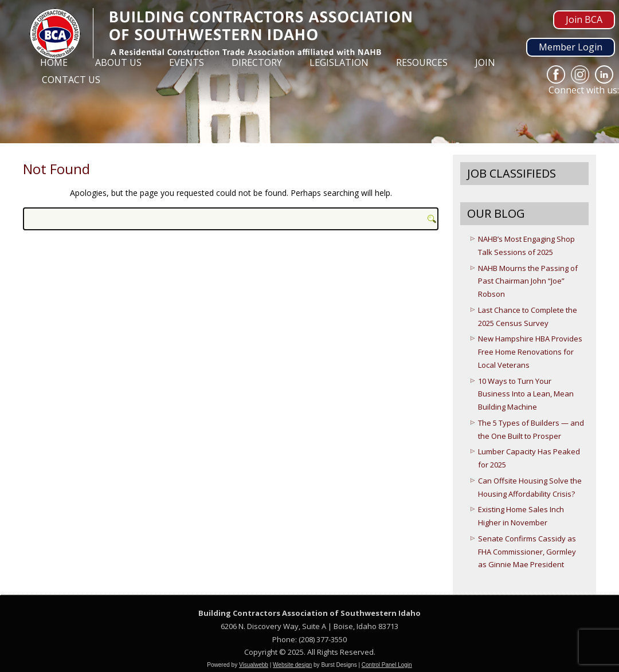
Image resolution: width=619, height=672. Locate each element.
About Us (118, 62)
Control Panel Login (387, 665)
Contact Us (71, 80)
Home (54, 62)
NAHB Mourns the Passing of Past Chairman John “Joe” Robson (528, 281)
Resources (422, 62)
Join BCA (584, 19)
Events (187, 62)
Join (485, 62)
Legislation (339, 62)
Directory (257, 62)
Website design (292, 665)
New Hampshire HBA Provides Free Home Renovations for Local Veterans (530, 352)
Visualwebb (254, 665)
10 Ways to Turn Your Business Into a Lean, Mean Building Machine (526, 394)
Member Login (571, 47)
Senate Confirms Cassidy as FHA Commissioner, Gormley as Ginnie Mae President (527, 552)
